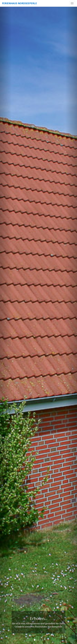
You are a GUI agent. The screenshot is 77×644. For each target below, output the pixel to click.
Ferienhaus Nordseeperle (19, 3)
